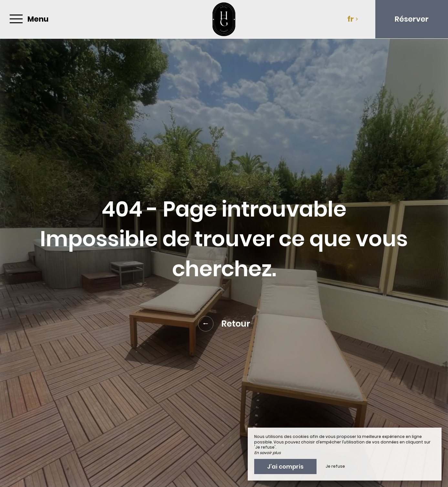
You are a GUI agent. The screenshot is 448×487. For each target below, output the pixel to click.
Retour (224, 324)
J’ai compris (285, 467)
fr (353, 19)
